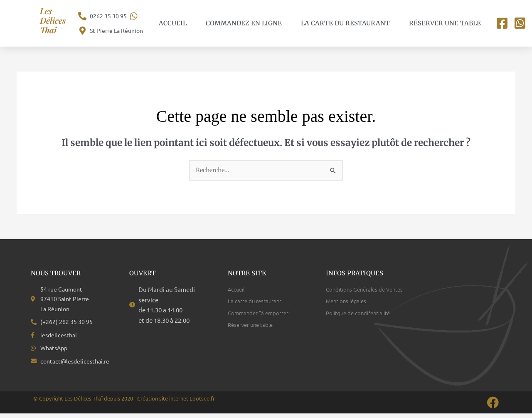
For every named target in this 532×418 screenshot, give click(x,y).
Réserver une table (445, 23)
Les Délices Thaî (54, 20)
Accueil (173, 23)
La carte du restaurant (345, 23)
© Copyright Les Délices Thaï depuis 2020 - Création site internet (111, 403)
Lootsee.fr (202, 403)
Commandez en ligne (244, 23)
